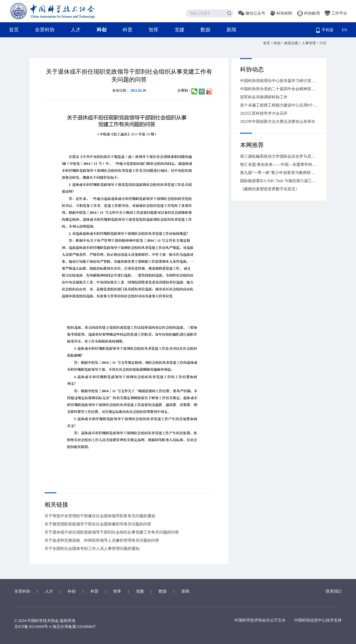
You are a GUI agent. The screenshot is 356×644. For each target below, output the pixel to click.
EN (345, 30)
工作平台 (336, 13)
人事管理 (309, 43)
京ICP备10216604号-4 (33, 627)
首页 (14, 30)
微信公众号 (252, 13)
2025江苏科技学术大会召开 (264, 113)
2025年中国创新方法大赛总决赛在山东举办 (278, 121)
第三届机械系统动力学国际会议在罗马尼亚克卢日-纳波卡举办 (279, 156)
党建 (179, 30)
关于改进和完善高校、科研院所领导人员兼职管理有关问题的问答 (102, 540)
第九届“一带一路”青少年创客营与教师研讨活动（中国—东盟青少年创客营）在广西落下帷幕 (279, 173)
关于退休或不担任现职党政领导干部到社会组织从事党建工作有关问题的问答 (112, 532)
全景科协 (45, 30)
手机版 (325, 30)
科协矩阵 (281, 13)
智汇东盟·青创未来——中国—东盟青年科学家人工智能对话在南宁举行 (279, 164)
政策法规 (292, 43)
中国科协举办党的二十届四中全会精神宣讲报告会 (279, 89)
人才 (76, 30)
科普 (128, 30)
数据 (205, 30)
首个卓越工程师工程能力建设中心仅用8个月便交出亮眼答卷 (279, 105)
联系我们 (334, 591)
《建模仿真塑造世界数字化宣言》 (270, 189)
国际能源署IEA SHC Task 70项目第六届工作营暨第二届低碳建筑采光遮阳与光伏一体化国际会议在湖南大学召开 (279, 181)
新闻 (231, 30)
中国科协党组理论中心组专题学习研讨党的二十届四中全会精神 (279, 81)
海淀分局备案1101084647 (74, 627)
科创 (102, 30)
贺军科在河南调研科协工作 (264, 97)
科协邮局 (309, 13)
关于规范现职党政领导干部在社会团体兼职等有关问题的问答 (98, 524)
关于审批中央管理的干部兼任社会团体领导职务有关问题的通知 (100, 516)
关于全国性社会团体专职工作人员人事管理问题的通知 (92, 548)
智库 (154, 30)
